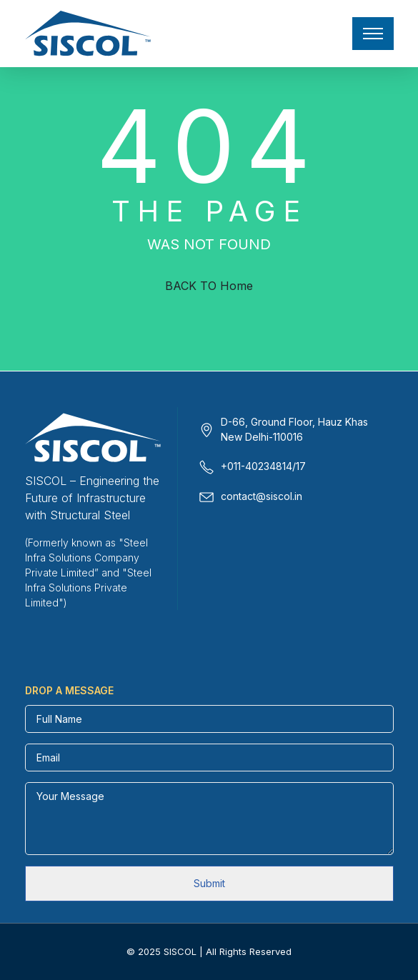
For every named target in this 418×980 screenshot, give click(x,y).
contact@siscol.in (262, 496)
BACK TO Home (209, 286)
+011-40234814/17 (263, 466)
